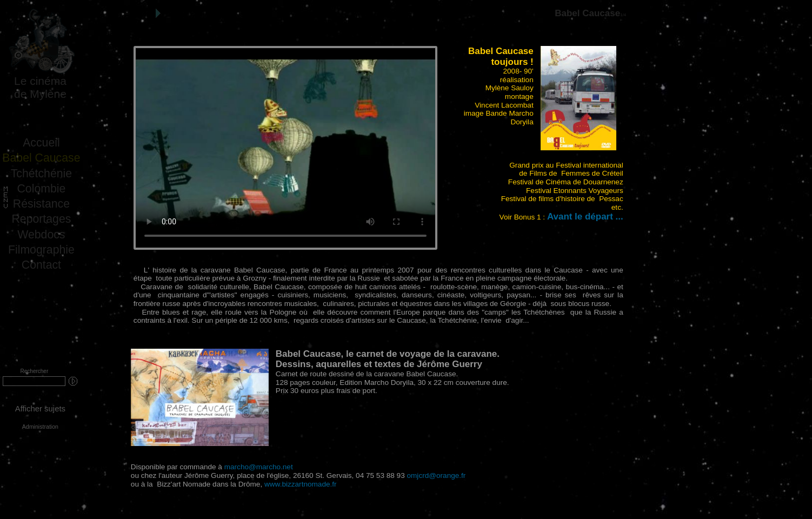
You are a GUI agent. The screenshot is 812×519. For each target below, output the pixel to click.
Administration (40, 427)
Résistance (41, 204)
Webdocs (41, 235)
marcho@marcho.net (259, 467)
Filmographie (41, 250)
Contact (41, 265)
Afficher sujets (40, 409)
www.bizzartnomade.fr (301, 484)
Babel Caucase (41, 158)
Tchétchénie (41, 174)
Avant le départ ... (585, 217)
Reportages (41, 219)
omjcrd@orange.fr (437, 475)
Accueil (41, 143)
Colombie (42, 189)
